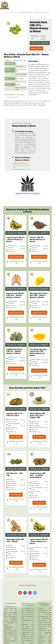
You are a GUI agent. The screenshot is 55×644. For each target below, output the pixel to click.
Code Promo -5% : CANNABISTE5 (40, 43)
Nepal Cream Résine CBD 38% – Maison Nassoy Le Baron (15, 295)
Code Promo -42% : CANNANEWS (39, 469)
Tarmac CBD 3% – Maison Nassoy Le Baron (37, 239)
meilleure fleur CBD (33, 101)
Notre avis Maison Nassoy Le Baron (23, 159)
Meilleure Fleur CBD (20, 61)
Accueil (6, 12)
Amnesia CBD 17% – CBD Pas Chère (15, 414)
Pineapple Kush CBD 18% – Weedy (15, 540)
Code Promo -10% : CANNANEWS (39, 409)
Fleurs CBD (13, 12)
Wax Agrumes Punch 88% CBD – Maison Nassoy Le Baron (38, 295)
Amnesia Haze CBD (12, 97)
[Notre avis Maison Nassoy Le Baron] (13, 157)
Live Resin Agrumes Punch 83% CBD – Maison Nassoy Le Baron (38, 352)
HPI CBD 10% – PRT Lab (15, 474)
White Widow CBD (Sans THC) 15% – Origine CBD (37, 415)
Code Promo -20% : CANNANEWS (16, 535)
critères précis (29, 619)
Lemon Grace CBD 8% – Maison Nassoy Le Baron (16, 239)
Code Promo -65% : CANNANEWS (16, 409)
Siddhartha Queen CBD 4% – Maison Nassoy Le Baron (14, 351)
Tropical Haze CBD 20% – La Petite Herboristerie (38, 475)
